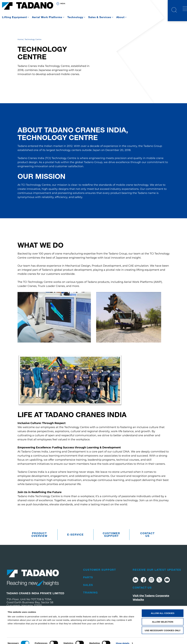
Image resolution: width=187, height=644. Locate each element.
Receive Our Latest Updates (157, 575)
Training (90, 598)
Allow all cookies (163, 608)
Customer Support (111, 540)
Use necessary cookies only (163, 625)
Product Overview (39, 540)
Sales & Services (100, 17)
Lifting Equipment (14, 17)
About (120, 17)
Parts (88, 583)
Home (20, 45)
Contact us (147, 540)
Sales (88, 590)
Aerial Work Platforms (47, 17)
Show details (123, 638)
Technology (75, 17)
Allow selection (163, 617)
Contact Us (142, 593)
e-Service (75, 540)
